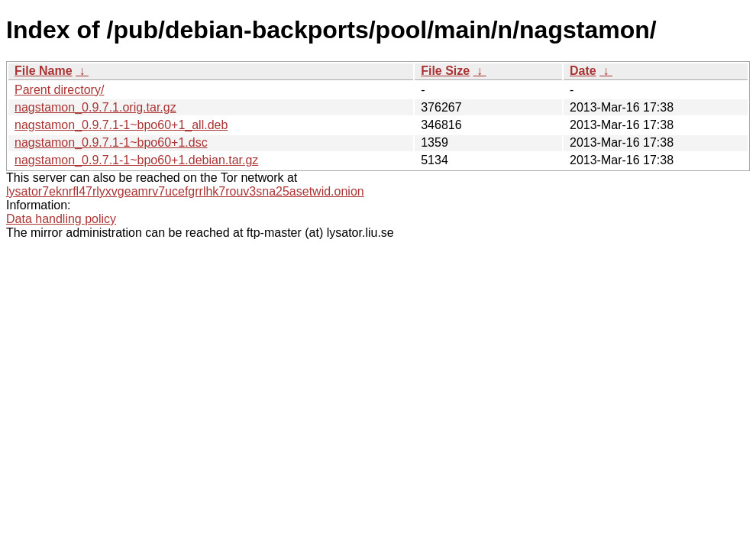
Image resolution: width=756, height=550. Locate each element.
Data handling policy (61, 219)
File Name (44, 71)
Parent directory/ (59, 90)
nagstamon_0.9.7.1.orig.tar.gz (95, 107)
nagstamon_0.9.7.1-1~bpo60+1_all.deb (121, 125)
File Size (445, 71)
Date (583, 71)
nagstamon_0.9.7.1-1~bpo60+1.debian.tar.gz (136, 160)
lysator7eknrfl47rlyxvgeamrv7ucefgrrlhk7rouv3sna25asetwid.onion (185, 191)
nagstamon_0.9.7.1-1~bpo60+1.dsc (111, 142)
